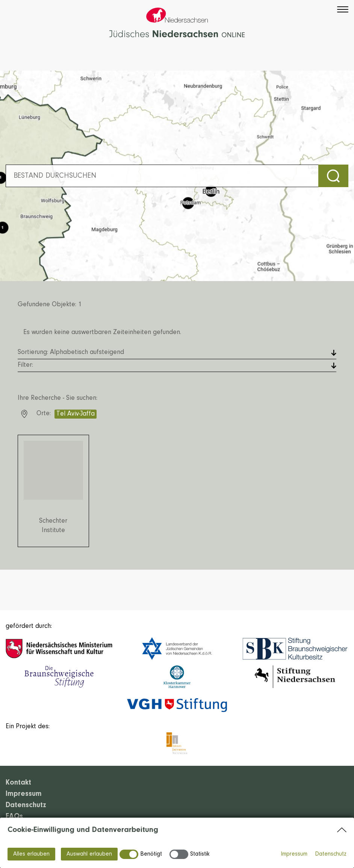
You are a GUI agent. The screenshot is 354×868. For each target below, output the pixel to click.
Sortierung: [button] (71, 352)
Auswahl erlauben (89, 854)
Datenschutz (331, 854)
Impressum (294, 854)
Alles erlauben (31, 854)
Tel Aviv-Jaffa (76, 414)
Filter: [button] (25, 365)
